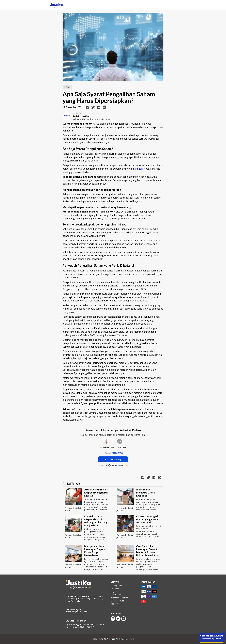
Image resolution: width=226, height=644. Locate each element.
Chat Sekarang (113, 459)
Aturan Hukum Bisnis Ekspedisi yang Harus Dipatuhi (96, 493)
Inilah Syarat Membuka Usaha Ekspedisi (145, 493)
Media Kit (114, 604)
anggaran (140, 169)
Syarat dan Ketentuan (119, 598)
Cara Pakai (115, 589)
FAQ (112, 592)
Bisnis (67, 87)
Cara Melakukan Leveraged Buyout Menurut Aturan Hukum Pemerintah (147, 551)
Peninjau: (69, 508)
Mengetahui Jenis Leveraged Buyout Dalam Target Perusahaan (95, 551)
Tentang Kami (116, 586)
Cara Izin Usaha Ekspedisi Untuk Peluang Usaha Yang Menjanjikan (96, 521)
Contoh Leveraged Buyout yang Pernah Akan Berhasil (148, 519)
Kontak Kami (116, 595)
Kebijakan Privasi (117, 601)
